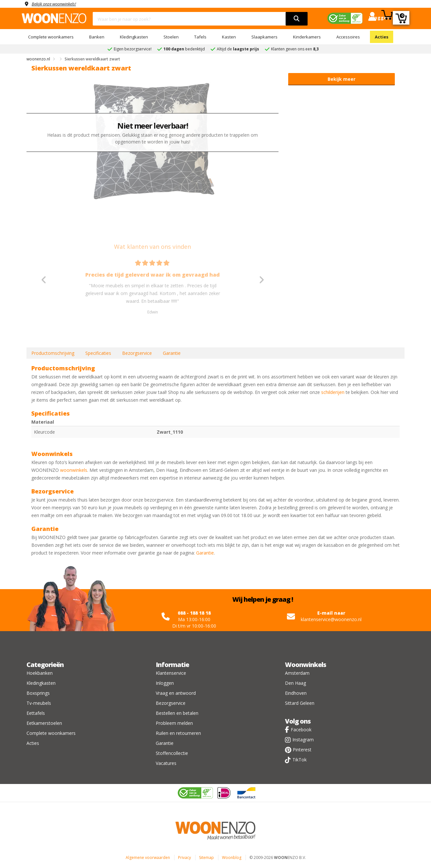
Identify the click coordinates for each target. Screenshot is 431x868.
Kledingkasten (134, 37)
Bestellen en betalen (177, 713)
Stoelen (171, 37)
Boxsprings (38, 693)
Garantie (172, 353)
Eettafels (36, 713)
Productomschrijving (53, 353)
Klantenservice (171, 673)
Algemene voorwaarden (148, 857)
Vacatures (166, 763)
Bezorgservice (137, 353)
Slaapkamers (264, 37)
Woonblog (232, 857)
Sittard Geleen (300, 703)
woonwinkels (74, 470)
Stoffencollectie (172, 753)
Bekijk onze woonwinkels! (57, 4)
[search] (297, 19)
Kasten (229, 37)
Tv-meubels (39, 703)
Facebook (301, 730)
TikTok (300, 760)
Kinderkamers (307, 37)
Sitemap (206, 857)
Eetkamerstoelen (44, 723)
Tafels (200, 37)
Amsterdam (297, 673)
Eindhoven (296, 693)
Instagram (303, 740)
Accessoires (348, 37)
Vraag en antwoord (176, 693)
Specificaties (98, 353)
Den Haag (295, 683)
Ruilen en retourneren (178, 733)
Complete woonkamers (51, 37)
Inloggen (165, 683)
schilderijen (333, 392)
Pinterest (302, 750)
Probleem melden (174, 723)
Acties (382, 37)
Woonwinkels (305, 665)
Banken (97, 37)
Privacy (184, 857)
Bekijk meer (342, 79)
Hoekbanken (40, 673)
